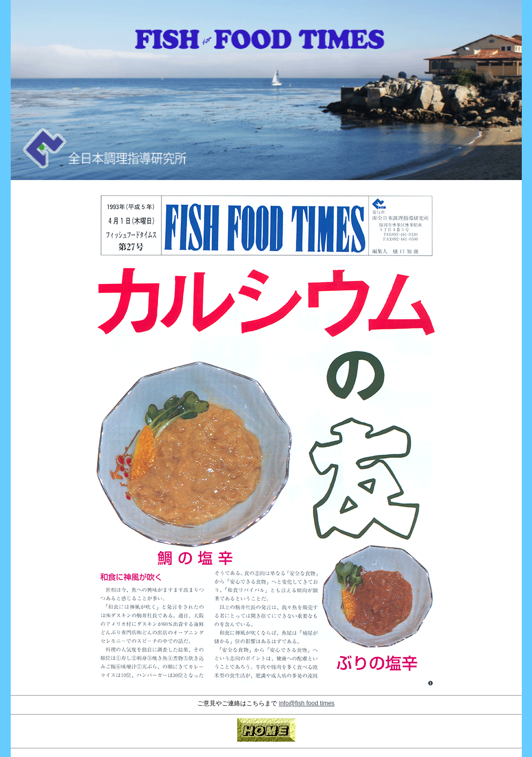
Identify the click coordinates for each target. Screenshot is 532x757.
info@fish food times (307, 703)
